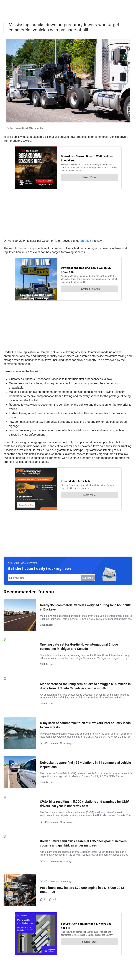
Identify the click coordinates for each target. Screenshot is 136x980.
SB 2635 (85, 241)
